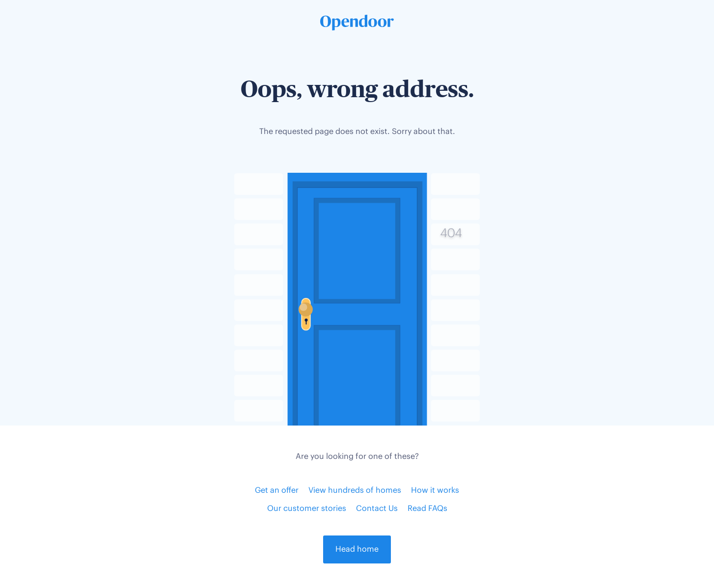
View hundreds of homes (355, 491)
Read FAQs (427, 509)
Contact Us (377, 509)
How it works (435, 491)
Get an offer (277, 491)
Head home (357, 549)
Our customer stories (307, 509)
